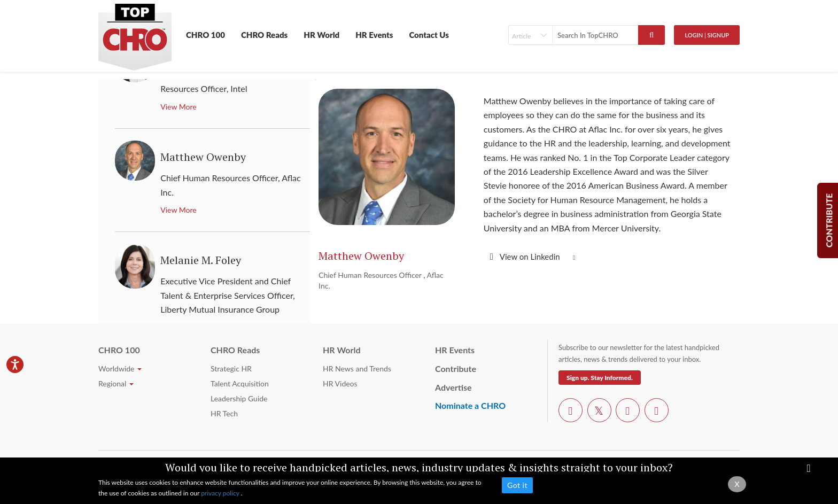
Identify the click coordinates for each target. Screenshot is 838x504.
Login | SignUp (707, 35)
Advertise (453, 387)
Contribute (456, 369)
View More (178, 107)
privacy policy (221, 493)
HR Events (374, 35)
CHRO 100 (205, 35)
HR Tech (224, 413)
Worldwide (120, 369)
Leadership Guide (239, 398)
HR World (321, 35)
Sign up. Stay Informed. (600, 378)
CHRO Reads (264, 35)
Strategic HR (231, 369)
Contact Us (429, 35)
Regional (116, 383)
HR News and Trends (357, 369)
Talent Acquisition (240, 383)
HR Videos (340, 383)
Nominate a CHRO (470, 405)
